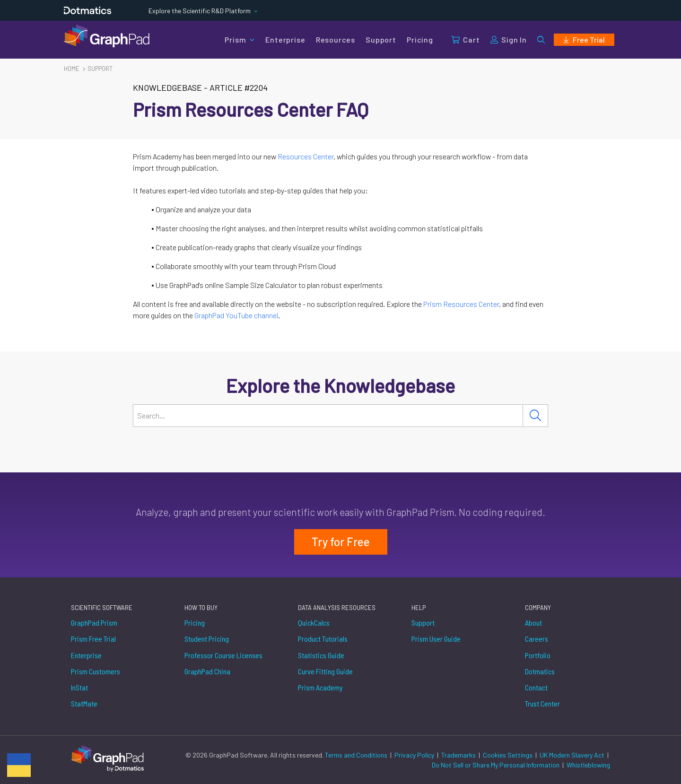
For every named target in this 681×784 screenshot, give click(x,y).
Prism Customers (96, 671)
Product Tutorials (323, 639)
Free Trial (584, 39)
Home (72, 69)
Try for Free (341, 542)
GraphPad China (207, 671)
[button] (541, 40)
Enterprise (285, 39)
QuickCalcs (314, 623)
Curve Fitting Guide (325, 671)
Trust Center (542, 703)
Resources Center (306, 156)
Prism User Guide (436, 639)
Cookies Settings (508, 755)
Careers (537, 639)
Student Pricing (207, 639)
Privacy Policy (415, 755)
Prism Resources (451, 304)
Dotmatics (540, 671)
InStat (79, 687)
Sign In (509, 39)
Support (381, 39)
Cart (465, 39)
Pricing (420, 39)
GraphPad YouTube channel (236, 315)
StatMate (84, 703)
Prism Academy (320, 687)
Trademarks (459, 755)
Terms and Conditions (357, 755)
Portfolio (538, 655)
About (533, 623)
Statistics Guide (321, 655)
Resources (336, 39)
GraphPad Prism (94, 623)
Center (489, 304)
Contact (536, 687)
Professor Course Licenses (223, 655)
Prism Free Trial (93, 639)
